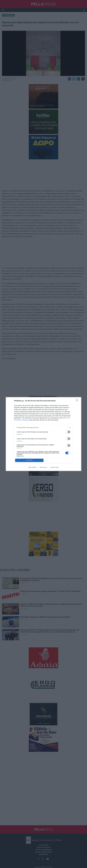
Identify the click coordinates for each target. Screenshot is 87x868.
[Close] (77, 401)
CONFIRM (29, 460)
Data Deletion (32, 467)
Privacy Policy (55, 467)
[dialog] (43, 434)
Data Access (43, 467)
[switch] (68, 432)
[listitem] (43, 428)
